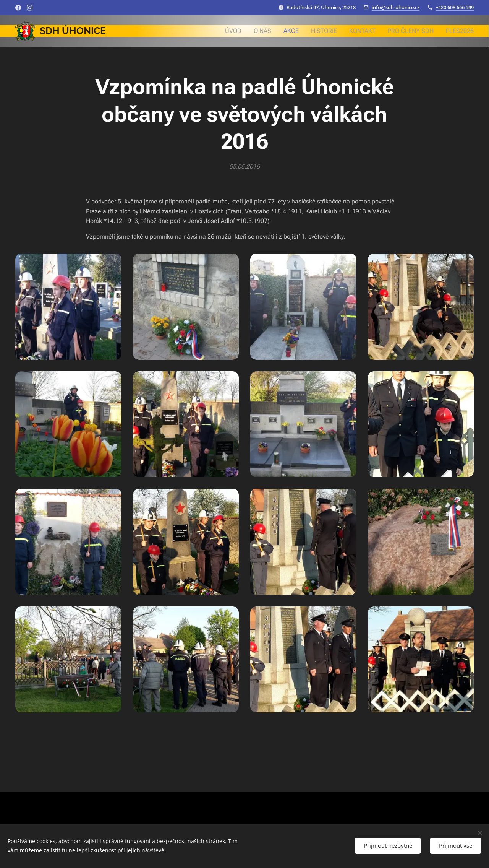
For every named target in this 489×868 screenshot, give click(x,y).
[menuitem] (244, 31)
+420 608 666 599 (455, 7)
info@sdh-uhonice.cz (396, 7)
